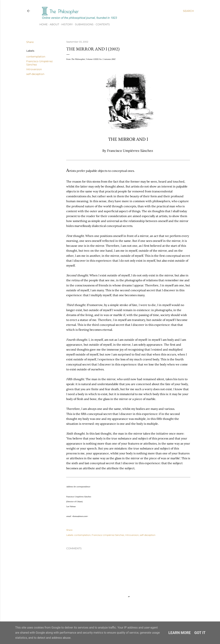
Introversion (34, 69)
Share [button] (30, 42)
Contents (103, 24)
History (67, 24)
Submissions (84, 24)
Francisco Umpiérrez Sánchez (108, 535)
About (54, 24)
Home (43, 24)
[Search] (188, 11)
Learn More (180, 633)
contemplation (36, 57)
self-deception (35, 74)
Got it (200, 633)
